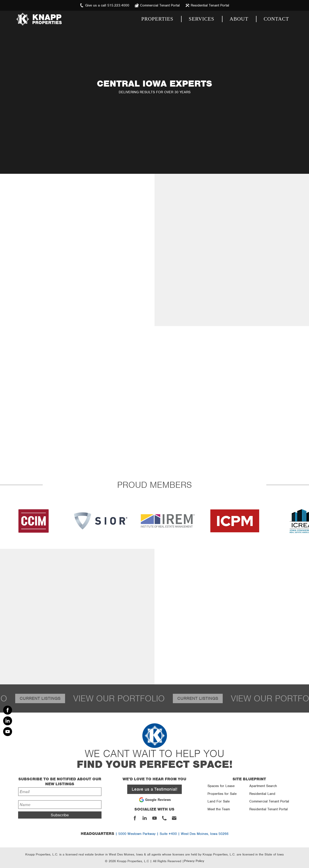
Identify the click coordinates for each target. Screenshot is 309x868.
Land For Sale (219, 801)
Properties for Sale (222, 794)
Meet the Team (219, 809)
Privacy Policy (194, 861)
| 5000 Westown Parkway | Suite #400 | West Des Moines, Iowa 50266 (155, 834)
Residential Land (262, 794)
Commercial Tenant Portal (269, 801)
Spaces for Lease (221, 786)
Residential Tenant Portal (269, 809)
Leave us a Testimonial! (154, 789)
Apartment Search (263, 786)
